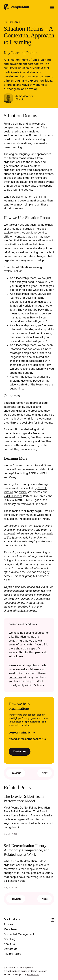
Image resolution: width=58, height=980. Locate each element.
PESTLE (42, 488)
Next (45, 773)
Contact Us (11, 949)
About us (9, 944)
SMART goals (33, 500)
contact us (15, 677)
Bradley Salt (33, 975)
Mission (8, 492)
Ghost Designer (39, 971)
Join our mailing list (20, 733)
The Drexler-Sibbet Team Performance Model (24, 799)
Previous (16, 773)
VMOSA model (13, 496)
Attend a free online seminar (26, 739)
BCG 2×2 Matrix (13, 500)
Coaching (9, 939)
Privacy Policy (12, 954)
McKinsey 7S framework (19, 504)
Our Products (12, 919)
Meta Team (11, 929)
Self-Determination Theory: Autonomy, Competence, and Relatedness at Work (27, 850)
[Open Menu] (52, 8)
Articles (8, 924)
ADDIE (32, 473)
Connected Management (19, 934)
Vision (23, 492)
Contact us (20, 751)
